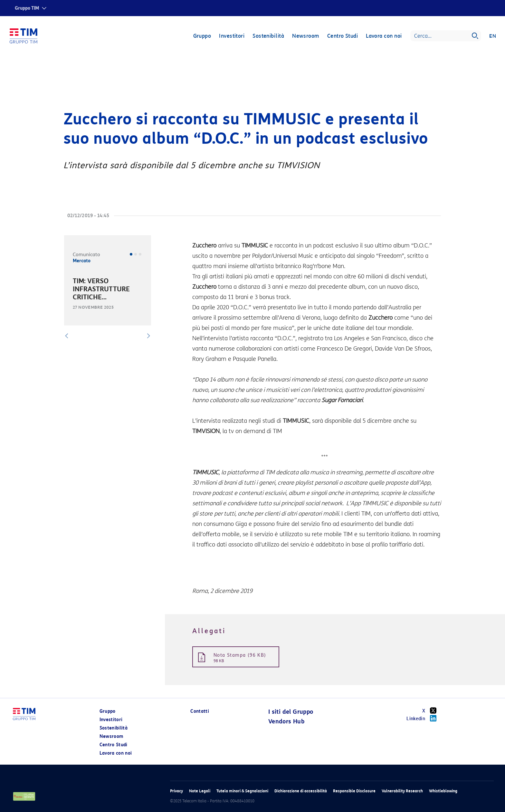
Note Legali (200, 791)
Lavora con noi (384, 36)
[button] (67, 336)
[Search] (446, 36)
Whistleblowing (443, 791)
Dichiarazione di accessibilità (301, 791)
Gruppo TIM (27, 8)
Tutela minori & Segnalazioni (242, 791)
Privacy (176, 791)
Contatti (200, 711)
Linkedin (424, 718)
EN (493, 36)
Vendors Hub (286, 721)
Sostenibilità (268, 36)
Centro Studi (342, 36)
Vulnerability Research (402, 791)
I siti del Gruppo (291, 712)
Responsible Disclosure (354, 791)
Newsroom (306, 36)
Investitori (232, 36)
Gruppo (202, 36)
